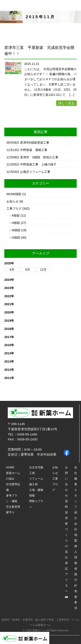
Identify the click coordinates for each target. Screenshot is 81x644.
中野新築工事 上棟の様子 (38, 164)
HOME (10, 467)
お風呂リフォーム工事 (35, 172)
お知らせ (13, 201)
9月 (28, 270)
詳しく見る (66, 103)
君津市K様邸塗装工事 (35, 143)
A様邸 (16, 215)
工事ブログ (14, 209)
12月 (43, 270)
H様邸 (16, 223)
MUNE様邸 (14, 194)
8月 (12, 270)
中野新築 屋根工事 (34, 150)
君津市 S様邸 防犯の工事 (39, 157)
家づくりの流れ (66, 540)
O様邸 (16, 238)
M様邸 (16, 230)
